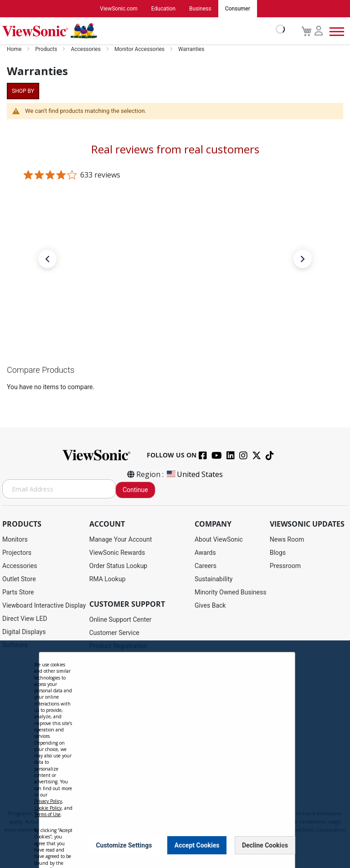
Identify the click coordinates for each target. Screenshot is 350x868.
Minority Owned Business (231, 592)
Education (163, 9)
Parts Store (18, 592)
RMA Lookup (108, 579)
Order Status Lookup (118, 566)
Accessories (86, 49)
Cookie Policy (48, 830)
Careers (206, 566)
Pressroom (285, 566)
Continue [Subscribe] (135, 490)
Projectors (17, 553)
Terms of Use (47, 836)
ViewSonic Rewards (117, 553)
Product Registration (118, 646)
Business (200, 9)
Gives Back (210, 605)
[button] (47, 259)
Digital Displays (24, 632)
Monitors (15, 539)
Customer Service (114, 633)
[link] (175, 310)
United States (194, 474)
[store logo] (141, 31)
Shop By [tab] (23, 91)
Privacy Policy (48, 823)
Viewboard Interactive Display (44, 605)
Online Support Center (121, 619)
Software (15, 645)
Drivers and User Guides (123, 659)
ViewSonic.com (119, 9)
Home (15, 49)
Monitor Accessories (140, 49)
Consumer (238, 9)
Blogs (278, 553)
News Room (287, 539)
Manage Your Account (121, 539)
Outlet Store (19, 579)
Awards (205, 553)
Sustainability (214, 579)
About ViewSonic (219, 539)
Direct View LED (25, 619)
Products (47, 49)
